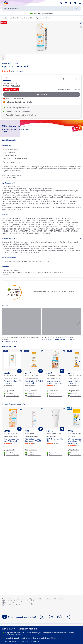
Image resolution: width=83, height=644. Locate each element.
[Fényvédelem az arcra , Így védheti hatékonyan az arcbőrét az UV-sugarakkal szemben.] (21, 326)
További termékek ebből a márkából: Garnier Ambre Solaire (39, 292)
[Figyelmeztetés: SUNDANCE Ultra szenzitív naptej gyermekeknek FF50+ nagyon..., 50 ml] (74, 450)
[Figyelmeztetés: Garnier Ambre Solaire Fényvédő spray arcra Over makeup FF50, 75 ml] (31, 450)
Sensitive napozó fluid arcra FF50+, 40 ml (11, 440)
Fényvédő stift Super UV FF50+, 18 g (12, 382)
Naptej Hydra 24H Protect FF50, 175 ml (34, 382)
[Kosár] (75, 3)
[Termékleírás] (41, 146)
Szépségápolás (14, 18)
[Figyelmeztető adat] (41, 183)
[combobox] (41, 9)
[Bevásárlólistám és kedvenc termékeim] (66, 3)
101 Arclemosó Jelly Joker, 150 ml (55, 440)
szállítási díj (16, 86)
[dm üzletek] (61, 3)
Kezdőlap (5, 18)
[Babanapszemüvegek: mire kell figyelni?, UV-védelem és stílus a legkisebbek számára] (62, 326)
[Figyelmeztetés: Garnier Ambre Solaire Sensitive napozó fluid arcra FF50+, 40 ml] (9, 450)
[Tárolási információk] (41, 258)
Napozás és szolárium (27, 18)
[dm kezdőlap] (6, 3)
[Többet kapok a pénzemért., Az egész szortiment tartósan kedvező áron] (41, 129)
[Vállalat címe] (41, 267)
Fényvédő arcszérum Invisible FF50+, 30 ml (54, 382)
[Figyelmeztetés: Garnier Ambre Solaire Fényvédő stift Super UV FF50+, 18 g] (9, 391)
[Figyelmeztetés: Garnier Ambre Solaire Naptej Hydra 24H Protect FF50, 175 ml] (31, 391)
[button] (80, 3)
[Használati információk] (41, 239)
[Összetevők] (41, 215)
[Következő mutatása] (78, 361)
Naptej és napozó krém (43, 18)
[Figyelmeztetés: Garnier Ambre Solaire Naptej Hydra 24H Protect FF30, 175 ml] (74, 391)
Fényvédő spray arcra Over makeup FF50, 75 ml (34, 440)
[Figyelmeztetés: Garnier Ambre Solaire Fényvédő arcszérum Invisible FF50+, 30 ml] (52, 391)
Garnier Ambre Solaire (10, 64)
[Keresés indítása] (77, 9)
